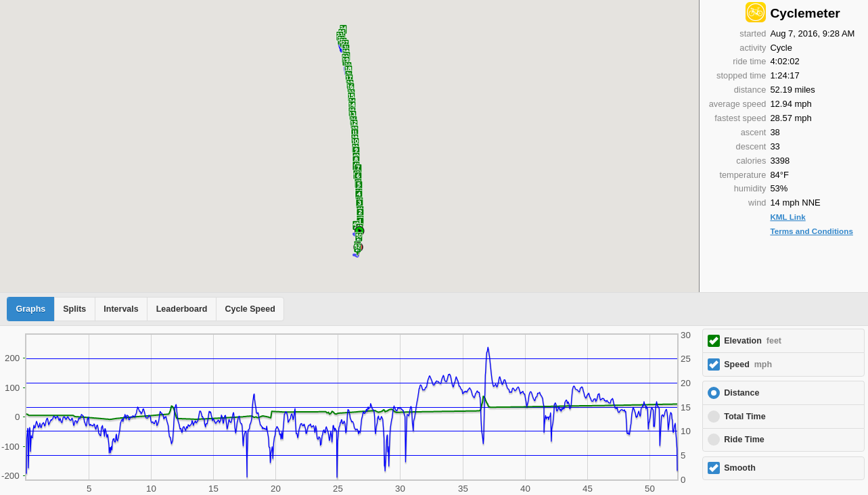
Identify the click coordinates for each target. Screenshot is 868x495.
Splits (74, 309)
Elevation (753, 341)
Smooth (740, 468)
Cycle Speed (250, 309)
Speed (748, 364)
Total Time (745, 417)
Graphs (31, 309)
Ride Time (744, 440)
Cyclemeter (805, 13)
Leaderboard (182, 309)
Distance (741, 393)
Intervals (121, 309)
